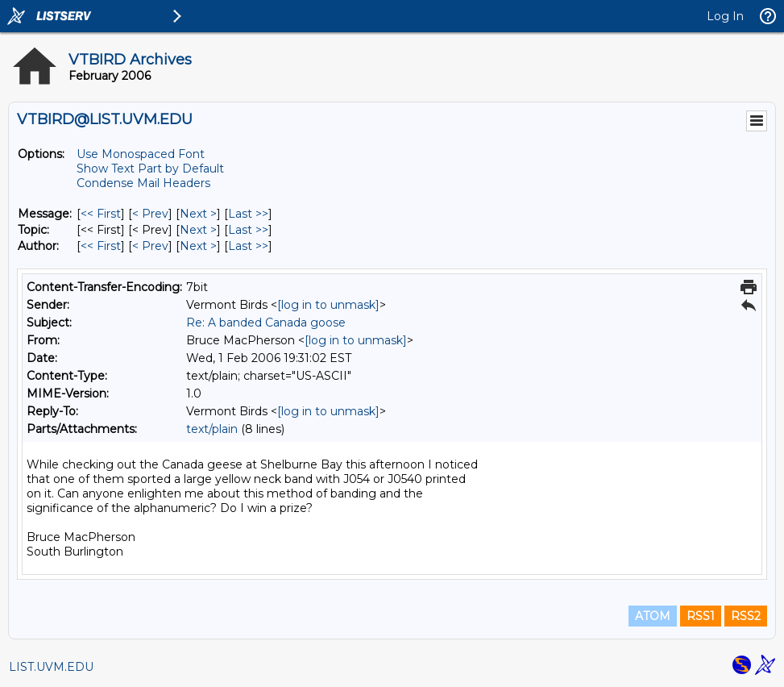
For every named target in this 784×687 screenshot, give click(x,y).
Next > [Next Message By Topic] (198, 230)
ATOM (653, 616)
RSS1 (701, 616)
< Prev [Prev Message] (150, 214)
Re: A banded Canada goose (266, 323)
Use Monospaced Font (141, 154)
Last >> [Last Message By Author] (248, 246)
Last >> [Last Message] (248, 214)
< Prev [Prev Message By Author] (150, 246)
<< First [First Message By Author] (101, 246)
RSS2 (746, 616)
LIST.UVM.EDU (51, 667)
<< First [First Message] (101, 214)
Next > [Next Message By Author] (198, 246)
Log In (725, 16)
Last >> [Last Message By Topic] (248, 230)
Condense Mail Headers (143, 183)
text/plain (212, 429)
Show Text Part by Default (150, 169)
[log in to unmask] (328, 305)
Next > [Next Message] (198, 214)
